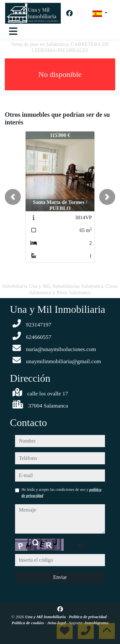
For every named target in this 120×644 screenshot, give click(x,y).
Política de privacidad (88, 617)
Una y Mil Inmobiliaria (46, 617)
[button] (13, 197)
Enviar (60, 577)
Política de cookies (28, 623)
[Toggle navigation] (13, 31)
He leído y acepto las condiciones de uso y (61, 492)
